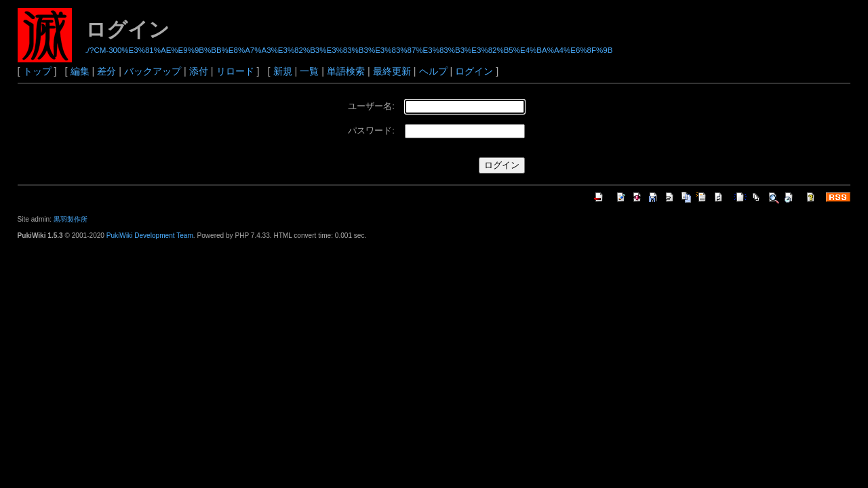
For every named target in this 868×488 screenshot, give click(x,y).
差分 (106, 71)
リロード (235, 71)
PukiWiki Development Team (150, 236)
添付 (199, 71)
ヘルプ (433, 71)
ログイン (474, 71)
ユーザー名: (371, 106)
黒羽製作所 (71, 219)
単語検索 (346, 71)
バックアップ (153, 71)
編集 (80, 71)
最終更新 (392, 71)
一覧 (309, 71)
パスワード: (371, 130)
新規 (283, 71)
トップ (37, 71)
